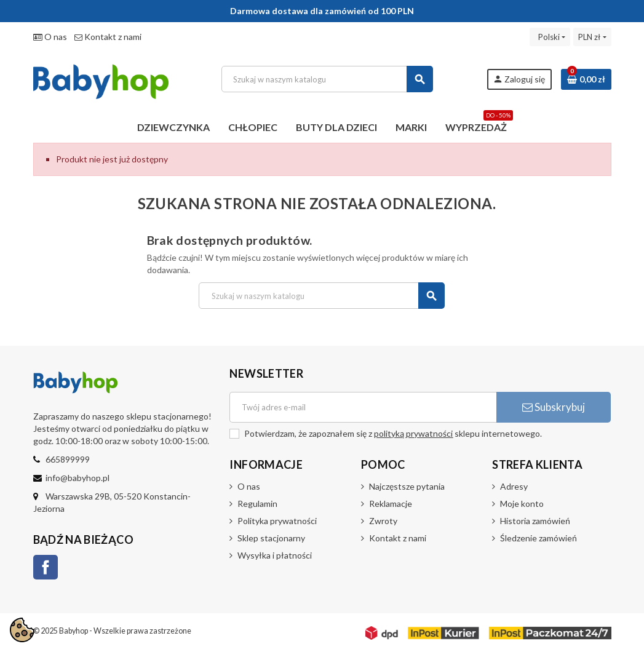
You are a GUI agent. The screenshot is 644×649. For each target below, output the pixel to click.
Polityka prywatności (277, 521)
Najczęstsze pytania (407, 486)
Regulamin (257, 504)
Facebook (46, 567)
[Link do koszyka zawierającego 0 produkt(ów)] (586, 79)
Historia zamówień (535, 521)
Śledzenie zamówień (539, 538)
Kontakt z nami (108, 37)
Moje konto (522, 504)
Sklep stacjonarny (271, 538)
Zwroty (383, 521)
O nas (50, 37)
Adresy (514, 486)
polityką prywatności (413, 433)
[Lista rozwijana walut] (592, 37)
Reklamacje (391, 504)
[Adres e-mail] (363, 407)
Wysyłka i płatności (275, 555)
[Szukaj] (327, 79)
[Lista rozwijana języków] (550, 37)
